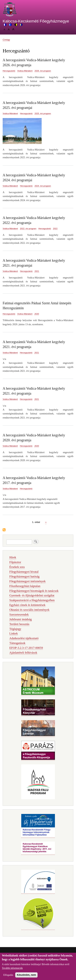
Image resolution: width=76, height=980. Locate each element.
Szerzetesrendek (19, 615)
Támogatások (17, 643)
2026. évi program (43, 71)
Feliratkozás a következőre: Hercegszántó (4, 530)
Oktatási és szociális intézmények (29, 610)
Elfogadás (8, 976)
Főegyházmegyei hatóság (24, 576)
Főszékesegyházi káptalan (25, 586)
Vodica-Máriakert (25, 71)
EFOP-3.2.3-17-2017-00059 (26, 648)
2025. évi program (43, 113)
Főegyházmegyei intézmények (28, 581)
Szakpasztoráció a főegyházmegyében (32, 600)
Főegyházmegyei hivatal (24, 572)
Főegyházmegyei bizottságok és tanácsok (34, 591)
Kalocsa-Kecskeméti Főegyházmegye (36, 21)
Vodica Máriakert (25, 314)
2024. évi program (43, 186)
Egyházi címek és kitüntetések (27, 605)
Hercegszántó (9, 71)
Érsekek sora (17, 567)
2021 (37, 271)
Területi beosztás (19, 624)
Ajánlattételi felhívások (23, 653)
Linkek (14, 633)
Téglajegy (15, 629)
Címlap (6, 40)
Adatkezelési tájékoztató (24, 638)
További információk (12, 969)
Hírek (13, 557)
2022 (55, 229)
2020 (37, 314)
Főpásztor (15, 562)
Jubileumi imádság (21, 619)
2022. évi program (28, 229)
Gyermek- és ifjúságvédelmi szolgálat (32, 595)
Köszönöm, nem (26, 976)
